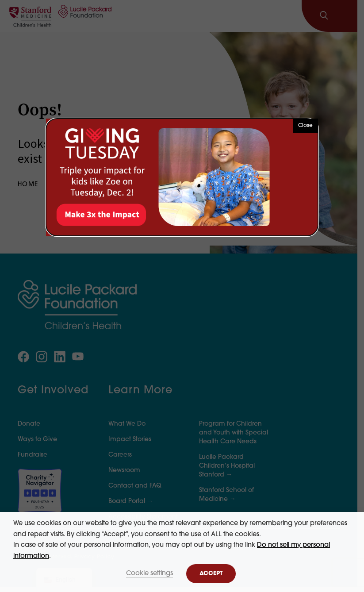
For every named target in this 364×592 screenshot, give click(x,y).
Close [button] (305, 126)
